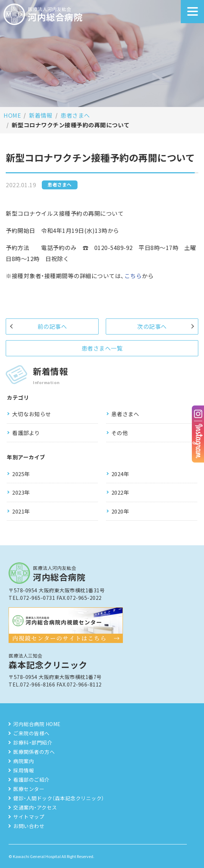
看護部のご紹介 (31, 780)
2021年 (21, 511)
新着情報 (41, 115)
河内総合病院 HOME (37, 724)
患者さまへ (75, 115)
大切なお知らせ (32, 414)
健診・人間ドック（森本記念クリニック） (59, 798)
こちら (133, 276)
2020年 (120, 511)
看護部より (26, 433)
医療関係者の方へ (34, 752)
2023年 (21, 492)
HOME (12, 115)
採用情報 (24, 770)
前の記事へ (52, 326)
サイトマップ (29, 817)
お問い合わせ (29, 826)
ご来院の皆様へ (31, 733)
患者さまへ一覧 (102, 348)
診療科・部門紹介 (33, 742)
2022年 (120, 492)
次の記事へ (152, 326)
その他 (120, 433)
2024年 (120, 474)
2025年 (21, 474)
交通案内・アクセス (35, 807)
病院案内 (24, 761)
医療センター (29, 789)
